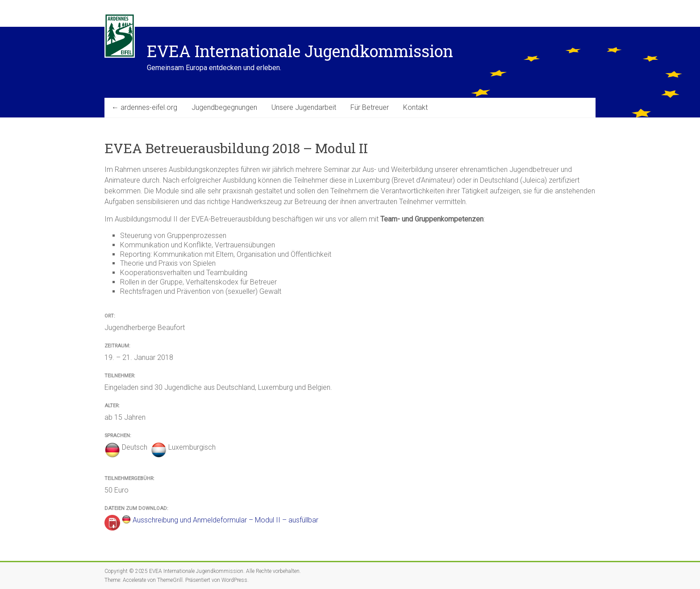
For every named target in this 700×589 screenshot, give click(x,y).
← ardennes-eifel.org (144, 107)
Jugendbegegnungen (224, 107)
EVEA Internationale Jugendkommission (300, 51)
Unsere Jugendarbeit (304, 107)
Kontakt (415, 107)
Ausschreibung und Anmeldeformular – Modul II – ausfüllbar (225, 520)
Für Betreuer (370, 107)
